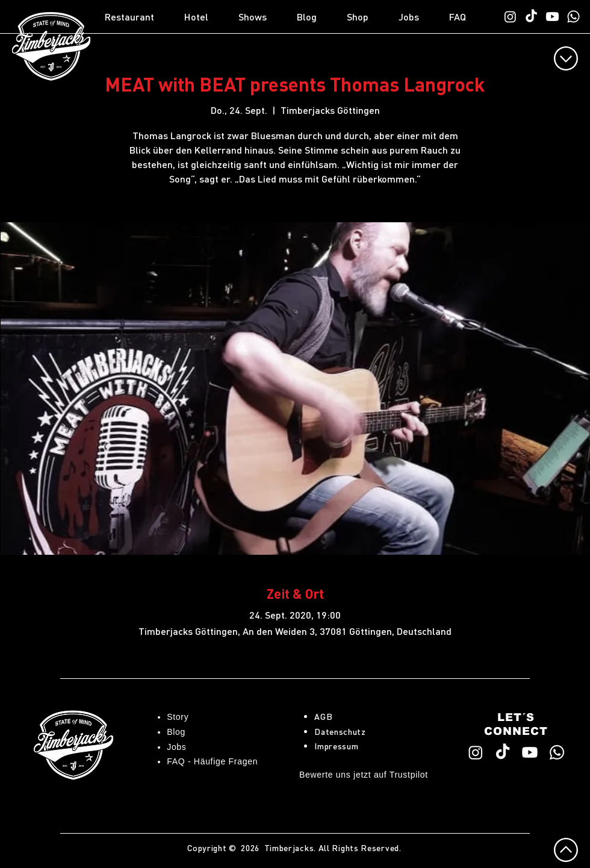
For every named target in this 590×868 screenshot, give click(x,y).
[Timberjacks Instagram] (510, 17)
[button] (138, 17)
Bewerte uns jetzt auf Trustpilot (364, 775)
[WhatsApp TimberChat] (573, 17)
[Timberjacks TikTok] (531, 17)
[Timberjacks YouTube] (552, 17)
